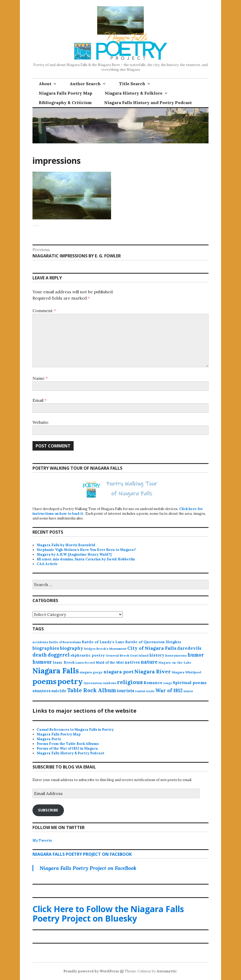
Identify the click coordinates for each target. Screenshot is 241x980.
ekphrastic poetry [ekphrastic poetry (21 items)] (88, 655)
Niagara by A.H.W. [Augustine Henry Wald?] (74, 554)
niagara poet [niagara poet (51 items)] (119, 672)
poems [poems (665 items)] (45, 681)
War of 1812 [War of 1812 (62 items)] (169, 690)
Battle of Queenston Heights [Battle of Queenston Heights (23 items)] (153, 642)
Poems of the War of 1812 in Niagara (67, 748)
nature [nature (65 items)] (149, 662)
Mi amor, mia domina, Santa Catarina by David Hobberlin (86, 559)
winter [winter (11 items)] (188, 691)
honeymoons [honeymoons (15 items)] (176, 655)
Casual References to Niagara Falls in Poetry (75, 730)
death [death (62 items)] (40, 655)
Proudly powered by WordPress (91, 971)
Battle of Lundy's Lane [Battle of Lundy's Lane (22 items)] (103, 642)
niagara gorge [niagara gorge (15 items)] (91, 672)
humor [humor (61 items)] (196, 655)
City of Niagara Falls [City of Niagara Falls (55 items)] (152, 648)
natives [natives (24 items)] (132, 662)
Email (40, 400)
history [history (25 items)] (157, 655)
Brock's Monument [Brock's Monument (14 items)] (111, 649)
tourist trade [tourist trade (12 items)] (145, 691)
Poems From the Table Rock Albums (68, 744)
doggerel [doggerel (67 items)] (59, 655)
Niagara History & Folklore (134, 93)
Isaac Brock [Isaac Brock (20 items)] (64, 662)
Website (40, 422)
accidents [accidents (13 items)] (40, 642)
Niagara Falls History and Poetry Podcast (148, 102)
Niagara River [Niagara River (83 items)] (153, 671)
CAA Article (47, 564)
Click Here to (108, 914)
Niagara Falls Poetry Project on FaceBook (82, 854)
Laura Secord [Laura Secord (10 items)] (85, 663)
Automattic (167, 971)
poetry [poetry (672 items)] (70, 681)
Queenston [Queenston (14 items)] (93, 683)
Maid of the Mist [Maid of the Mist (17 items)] (110, 662)
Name (40, 378)
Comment (44, 311)
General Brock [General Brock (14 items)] (117, 655)
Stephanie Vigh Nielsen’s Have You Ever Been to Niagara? (86, 550)
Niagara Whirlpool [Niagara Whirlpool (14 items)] (186, 672)
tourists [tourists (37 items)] (126, 691)
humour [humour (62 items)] (42, 662)
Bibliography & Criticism (65, 102)
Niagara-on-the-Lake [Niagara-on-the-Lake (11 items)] (175, 663)
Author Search (85, 84)
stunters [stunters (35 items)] (42, 691)
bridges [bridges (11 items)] (90, 649)
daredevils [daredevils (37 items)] (189, 648)
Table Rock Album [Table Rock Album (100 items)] (92, 690)
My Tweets (42, 840)
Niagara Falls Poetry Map (65, 93)
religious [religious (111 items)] (130, 682)
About (45, 84)
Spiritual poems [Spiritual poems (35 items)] (190, 683)
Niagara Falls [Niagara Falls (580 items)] (56, 671)
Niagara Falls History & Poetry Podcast (70, 753)
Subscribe (48, 810)
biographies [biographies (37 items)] (46, 648)
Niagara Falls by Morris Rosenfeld (66, 545)
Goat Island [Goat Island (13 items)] (139, 655)
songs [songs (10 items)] (168, 683)
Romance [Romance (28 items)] (153, 683)
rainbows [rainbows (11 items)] (109, 683)
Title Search (132, 84)
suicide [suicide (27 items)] (59, 691)
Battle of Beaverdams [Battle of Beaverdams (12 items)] (65, 642)
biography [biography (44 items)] (72, 648)
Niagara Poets (49, 739)
